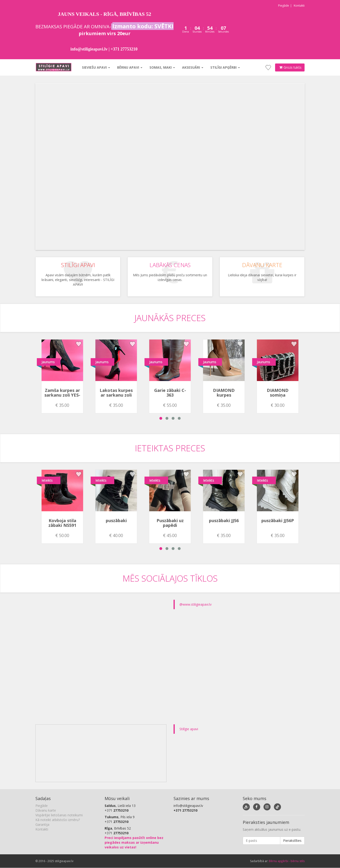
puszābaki (116, 520)
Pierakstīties (292, 841)
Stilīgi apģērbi (225, 67)
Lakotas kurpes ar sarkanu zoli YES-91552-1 (116, 395)
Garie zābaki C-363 (170, 393)
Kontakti (299, 6)
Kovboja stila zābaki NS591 (62, 523)
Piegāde (284, 6)
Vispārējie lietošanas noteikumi (59, 815)
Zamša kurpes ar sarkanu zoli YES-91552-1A (62, 395)
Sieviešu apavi (96, 67)
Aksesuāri (192, 67)
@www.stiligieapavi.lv (195, 604)
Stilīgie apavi (189, 729)
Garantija (42, 824)
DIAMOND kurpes (224, 393)
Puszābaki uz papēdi (170, 523)
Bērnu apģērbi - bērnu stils (287, 861)
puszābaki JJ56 (224, 520)
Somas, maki (162, 67)
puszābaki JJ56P (278, 520)
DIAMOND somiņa (278, 393)
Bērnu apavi (129, 67)
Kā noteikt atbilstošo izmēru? (58, 820)
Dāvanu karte (46, 810)
